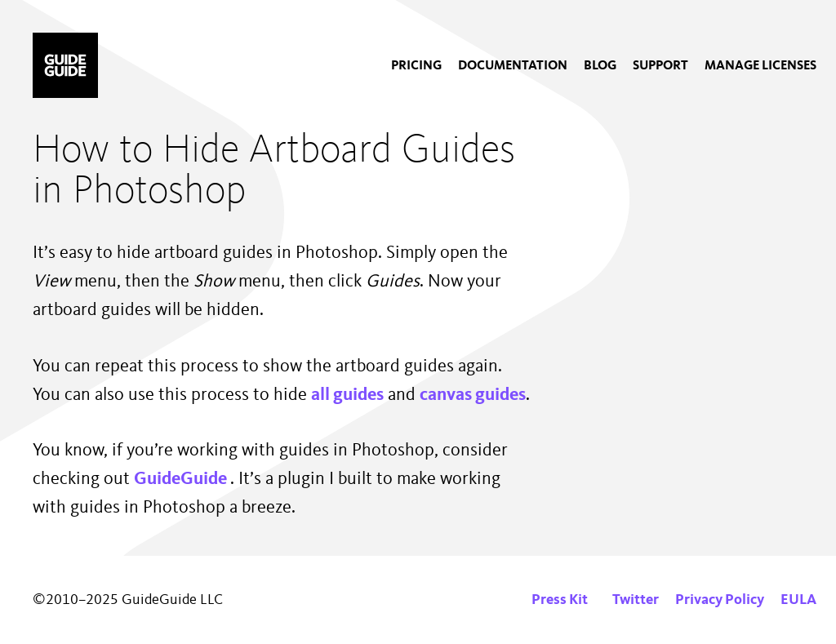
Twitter (636, 600)
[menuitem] (416, 66)
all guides (347, 395)
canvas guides (473, 395)
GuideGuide (182, 479)
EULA (798, 600)
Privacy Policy (720, 600)
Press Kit (560, 600)
